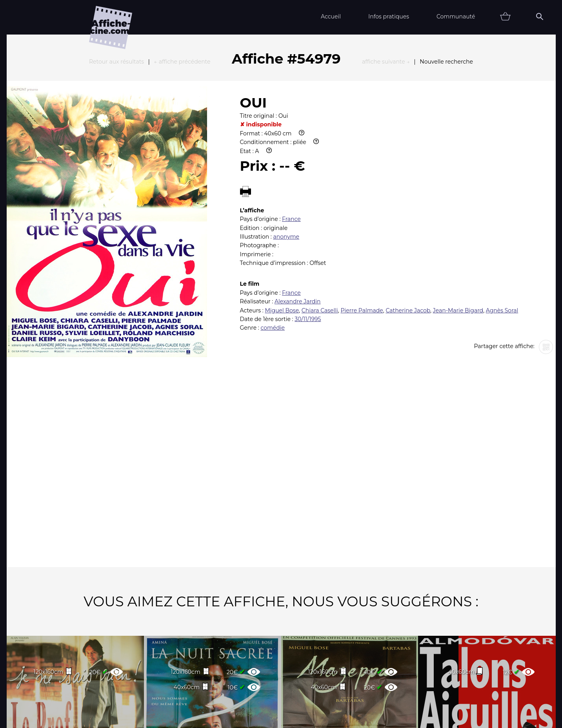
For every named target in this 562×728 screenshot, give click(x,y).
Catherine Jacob (408, 224)
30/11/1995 (308, 233)
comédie (273, 241)
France (291, 133)
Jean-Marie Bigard (458, 224)
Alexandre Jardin (298, 215)
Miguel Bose (282, 224)
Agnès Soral (502, 224)
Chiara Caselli (320, 224)
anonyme (286, 150)
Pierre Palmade (362, 224)
